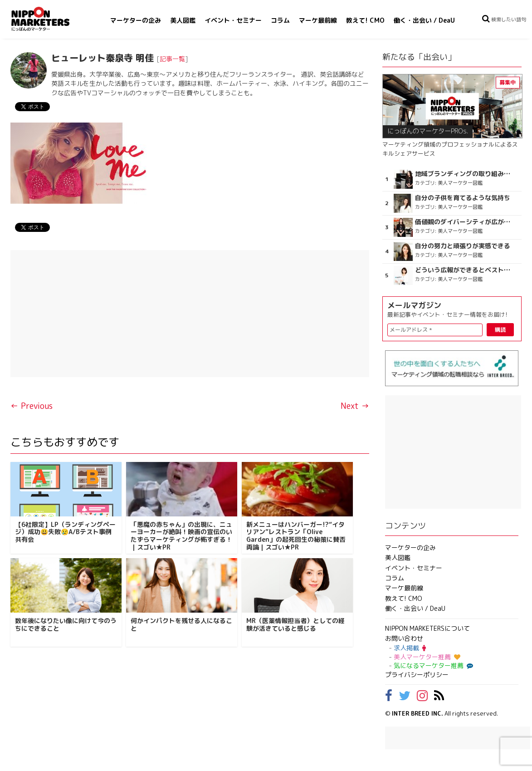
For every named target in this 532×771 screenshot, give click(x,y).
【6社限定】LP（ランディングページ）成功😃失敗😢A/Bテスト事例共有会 (65, 532)
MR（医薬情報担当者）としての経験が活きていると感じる (295, 624)
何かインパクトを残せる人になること (181, 624)
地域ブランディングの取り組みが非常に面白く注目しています (465, 174)
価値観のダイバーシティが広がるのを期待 (465, 222)
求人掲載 (410, 648)
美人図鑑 (183, 20)
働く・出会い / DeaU (424, 20)
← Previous (32, 406)
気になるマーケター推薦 (432, 665)
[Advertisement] (190, 314)
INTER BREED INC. (417, 713)
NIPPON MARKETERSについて (427, 628)
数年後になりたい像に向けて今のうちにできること (66, 624)
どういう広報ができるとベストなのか (465, 270)
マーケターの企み (136, 20)
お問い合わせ (404, 638)
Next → (355, 406)
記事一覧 (172, 59)
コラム (280, 20)
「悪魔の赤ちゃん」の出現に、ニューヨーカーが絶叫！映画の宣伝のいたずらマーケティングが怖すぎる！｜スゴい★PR (181, 536)
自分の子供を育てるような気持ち (463, 198)
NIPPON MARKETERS (49, 19)
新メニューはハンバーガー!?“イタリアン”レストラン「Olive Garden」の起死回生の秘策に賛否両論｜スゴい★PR (296, 536)
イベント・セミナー (233, 20)
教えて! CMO (365, 20)
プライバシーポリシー (417, 675)
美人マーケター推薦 (427, 657)
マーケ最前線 (318, 20)
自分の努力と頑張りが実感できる (463, 246)
